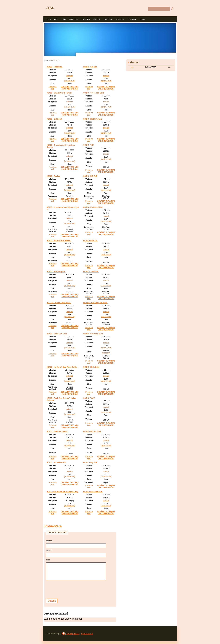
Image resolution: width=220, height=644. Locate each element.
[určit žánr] (106, 353)
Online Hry (86, 19)
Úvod (46, 60)
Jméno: (49, 541)
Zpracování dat (87, 634)
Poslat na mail (52, 88)
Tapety (142, 19)
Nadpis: (49, 550)
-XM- (50, 8)
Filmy (49, 19)
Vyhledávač (132, 19)
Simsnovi (97, 19)
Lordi (64, 19)
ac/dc (56, 19)
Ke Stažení (120, 19)
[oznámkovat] (69, 81)
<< (132, 67)
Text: (48, 560)
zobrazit (70, 76)
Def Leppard (74, 19)
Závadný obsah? (73, 634)
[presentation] (69, 589)
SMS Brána (108, 19)
